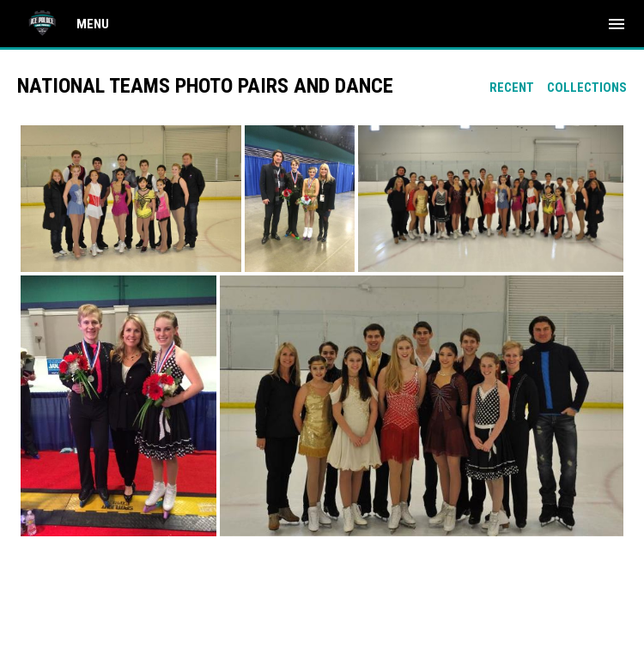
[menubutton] (617, 24)
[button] (131, 199)
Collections (587, 88)
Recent (512, 88)
